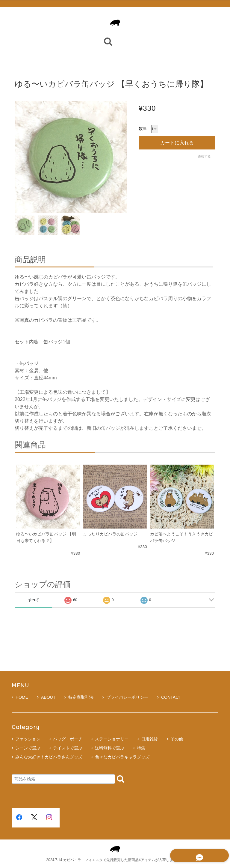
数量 (143, 129)
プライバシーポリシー (125, 697)
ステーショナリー (112, 739)
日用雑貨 (149, 739)
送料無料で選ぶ (110, 748)
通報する (204, 156)
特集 (141, 748)
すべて (34, 600)
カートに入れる (177, 143)
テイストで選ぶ (68, 748)
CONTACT (169, 697)
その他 (177, 739)
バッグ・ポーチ (68, 739)
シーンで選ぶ (28, 748)
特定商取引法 (79, 697)
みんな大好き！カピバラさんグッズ (49, 757)
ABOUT (46, 697)
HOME (20, 697)
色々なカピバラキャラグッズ (122, 757)
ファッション (28, 739)
